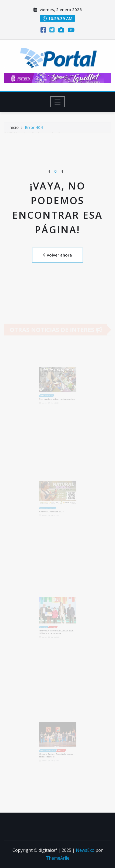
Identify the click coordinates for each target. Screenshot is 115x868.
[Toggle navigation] (58, 102)
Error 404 (34, 129)
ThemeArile (58, 858)
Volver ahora (57, 255)
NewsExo (85, 850)
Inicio (13, 129)
